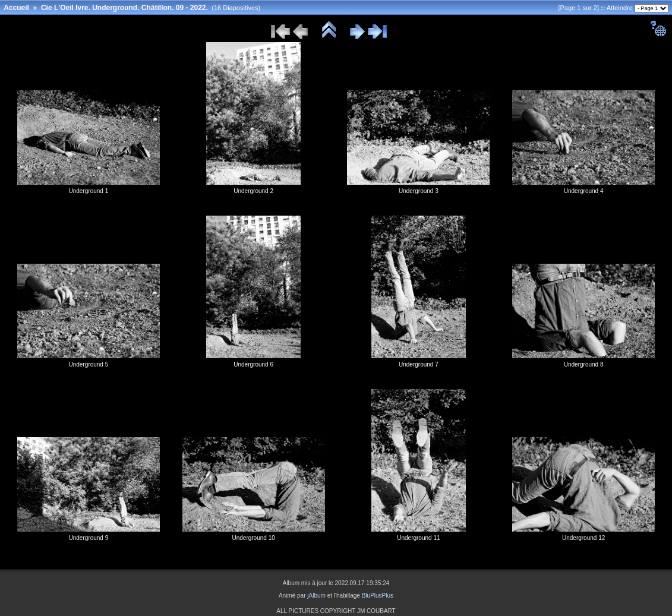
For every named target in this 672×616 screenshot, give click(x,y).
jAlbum (316, 596)
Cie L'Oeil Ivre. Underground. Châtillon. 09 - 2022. (124, 8)
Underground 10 (253, 538)
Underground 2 (253, 191)
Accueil (16, 8)
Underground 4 (584, 191)
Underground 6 (253, 364)
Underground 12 (583, 538)
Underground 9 (89, 538)
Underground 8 (584, 364)
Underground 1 (89, 191)
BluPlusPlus (378, 596)
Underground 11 (418, 538)
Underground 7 (419, 364)
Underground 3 (419, 191)
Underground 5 (89, 364)
